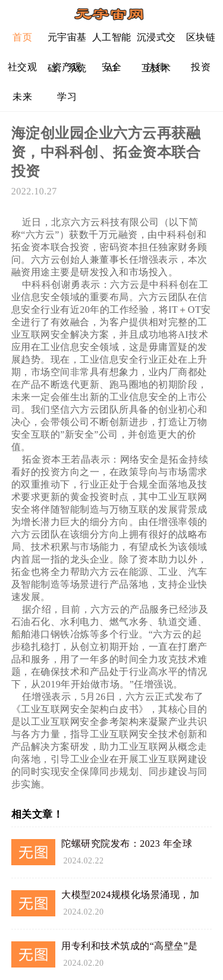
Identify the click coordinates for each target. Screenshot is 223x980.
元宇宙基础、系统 (67, 42)
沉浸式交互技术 (156, 42)
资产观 (67, 67)
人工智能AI (112, 42)
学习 (67, 97)
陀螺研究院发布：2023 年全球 (127, 844)
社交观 (23, 67)
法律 (156, 67)
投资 (201, 67)
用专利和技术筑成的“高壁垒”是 (130, 946)
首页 (22, 37)
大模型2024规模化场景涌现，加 (130, 895)
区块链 (201, 37)
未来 (22, 97)
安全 (111, 67)
